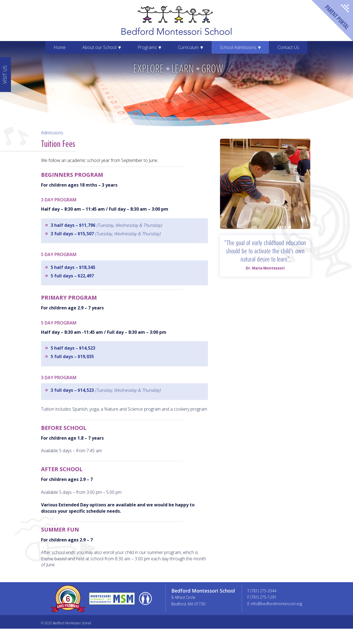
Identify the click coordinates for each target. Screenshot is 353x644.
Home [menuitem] (60, 47)
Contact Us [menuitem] (288, 47)
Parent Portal (332, 21)
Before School (64, 428)
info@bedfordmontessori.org (276, 604)
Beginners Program (72, 175)
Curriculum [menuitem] (188, 47)
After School (62, 469)
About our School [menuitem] (99, 47)
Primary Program (69, 298)
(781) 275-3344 (263, 591)
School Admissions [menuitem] (238, 47)
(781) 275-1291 (263, 597)
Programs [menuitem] (147, 47)
